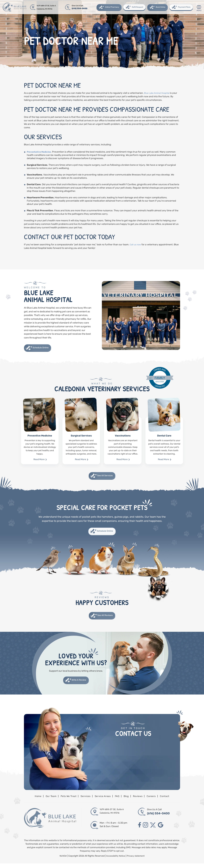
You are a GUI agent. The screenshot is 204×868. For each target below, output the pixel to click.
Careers (156, 800)
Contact (170, 800)
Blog (129, 800)
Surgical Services (81, 442)
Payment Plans (184, 7)
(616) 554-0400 (80, 8)
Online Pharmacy (112, 7)
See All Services (105, 477)
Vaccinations (123, 442)
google (163, 830)
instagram (146, 830)
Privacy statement (136, 860)
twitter (154, 830)
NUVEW (62, 860)
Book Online (160, 7)
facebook (140, 830)
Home (33, 800)
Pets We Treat (66, 800)
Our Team (47, 800)
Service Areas (103, 800)
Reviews (141, 800)
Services (85, 800)
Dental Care (164, 442)
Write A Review (79, 684)
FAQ (119, 800)
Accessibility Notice (116, 860)
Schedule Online (42, 348)
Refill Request (137, 7)
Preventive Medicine (40, 442)
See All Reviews (105, 618)
